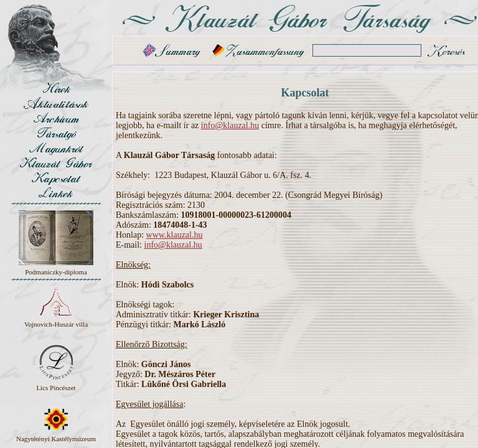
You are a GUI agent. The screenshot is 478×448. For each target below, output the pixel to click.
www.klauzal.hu (175, 235)
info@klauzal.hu (230, 125)
